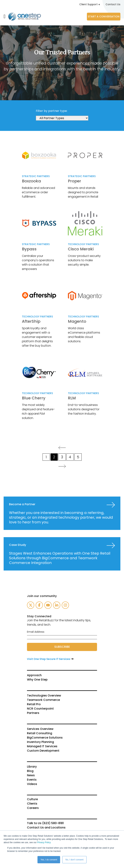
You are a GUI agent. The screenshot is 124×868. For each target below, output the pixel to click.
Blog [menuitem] (30, 771)
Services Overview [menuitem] (40, 729)
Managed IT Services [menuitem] (42, 746)
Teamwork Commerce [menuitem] (43, 700)
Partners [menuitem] (33, 713)
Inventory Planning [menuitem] (40, 742)
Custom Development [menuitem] (43, 751)
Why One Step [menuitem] (37, 679)
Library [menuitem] (32, 766)
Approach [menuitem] (34, 675)
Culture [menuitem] (32, 799)
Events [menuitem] (32, 780)
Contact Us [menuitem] (113, 4)
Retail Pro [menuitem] (34, 704)
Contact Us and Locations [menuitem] (46, 827)
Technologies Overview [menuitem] (44, 695)
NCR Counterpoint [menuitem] (40, 708)
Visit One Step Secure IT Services (49, 659)
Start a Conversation (104, 16)
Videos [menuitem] (32, 784)
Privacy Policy (44, 842)
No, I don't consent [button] (74, 860)
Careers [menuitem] (33, 808)
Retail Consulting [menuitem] (40, 733)
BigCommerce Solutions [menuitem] (45, 737)
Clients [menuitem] (32, 803)
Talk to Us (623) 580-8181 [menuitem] (45, 823)
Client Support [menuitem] (89, 4)
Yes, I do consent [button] (49, 860)
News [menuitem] (31, 775)
